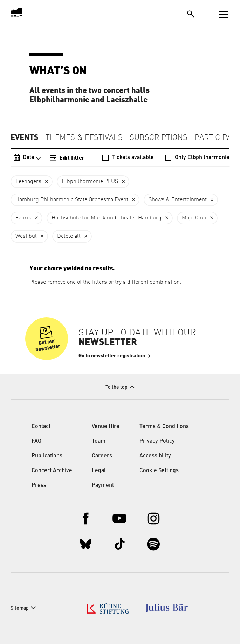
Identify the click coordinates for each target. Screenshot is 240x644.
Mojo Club (194, 218)
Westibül (26, 236)
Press (39, 486)
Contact (41, 427)
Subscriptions (159, 138)
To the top (116, 387)
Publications (47, 456)
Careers (102, 456)
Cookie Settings (159, 471)
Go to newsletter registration (112, 356)
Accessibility (155, 456)
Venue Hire (106, 427)
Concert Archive (52, 471)
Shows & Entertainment (178, 200)
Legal (99, 471)
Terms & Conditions (164, 427)
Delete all (69, 236)
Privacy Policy (157, 441)
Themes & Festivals (84, 138)
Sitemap (20, 608)
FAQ (36, 441)
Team (99, 441)
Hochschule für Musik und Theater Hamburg (107, 218)
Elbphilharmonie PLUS (90, 182)
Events (25, 137)
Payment (103, 486)
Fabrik (23, 218)
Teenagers (28, 182)
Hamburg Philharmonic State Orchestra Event (72, 200)
